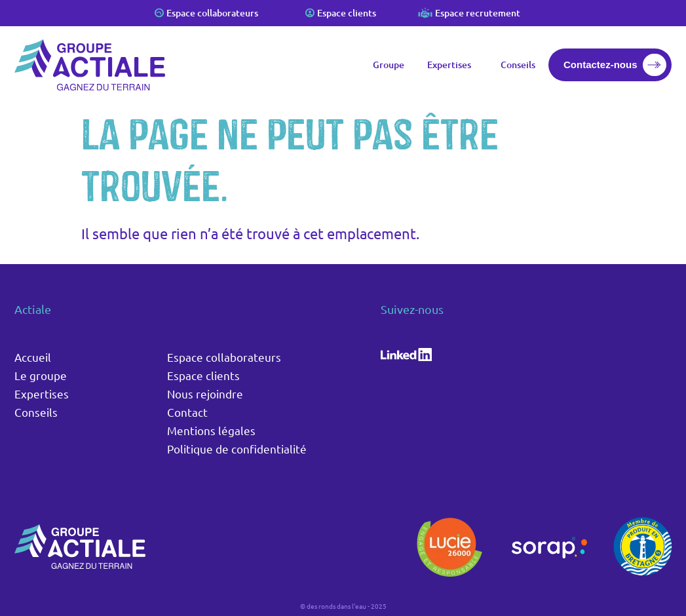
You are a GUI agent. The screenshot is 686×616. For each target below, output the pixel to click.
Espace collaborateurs (212, 13)
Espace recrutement (478, 13)
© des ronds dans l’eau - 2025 (343, 606)
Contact (187, 412)
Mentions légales (211, 430)
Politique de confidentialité (237, 449)
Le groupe (41, 375)
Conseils (518, 65)
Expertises (452, 65)
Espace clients (347, 13)
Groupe (389, 65)
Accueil (33, 357)
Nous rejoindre (205, 394)
